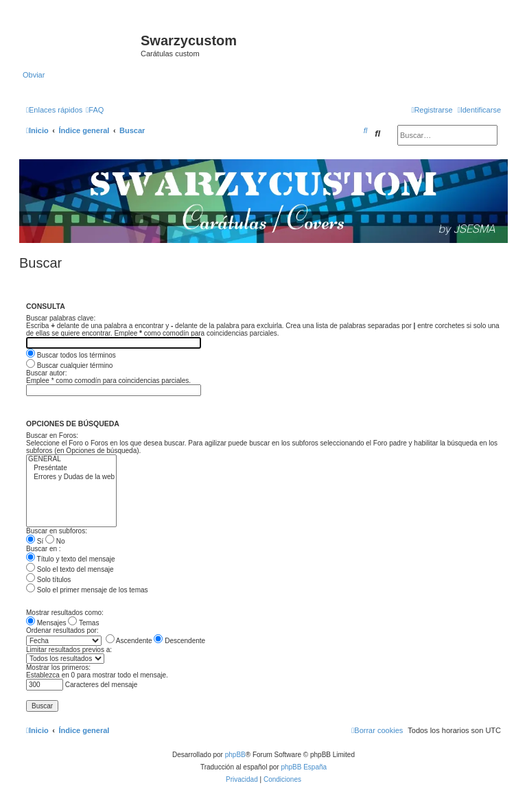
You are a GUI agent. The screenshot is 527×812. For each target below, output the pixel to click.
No (55, 541)
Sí (35, 541)
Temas (83, 623)
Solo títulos (48, 580)
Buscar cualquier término (69, 366)
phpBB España (304, 767)
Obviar (34, 75)
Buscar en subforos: (57, 531)
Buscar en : (44, 549)
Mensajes (46, 623)
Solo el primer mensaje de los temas (87, 590)
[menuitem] (95, 110)
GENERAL (71, 460)
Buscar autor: (46, 373)
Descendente (179, 641)
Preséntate (71, 468)
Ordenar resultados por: (62, 630)
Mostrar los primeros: (58, 668)
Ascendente (129, 641)
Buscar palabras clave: (61, 318)
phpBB (235, 755)
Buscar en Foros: (52, 436)
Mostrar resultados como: (65, 613)
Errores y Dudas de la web (71, 477)
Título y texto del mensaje (71, 559)
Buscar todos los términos (71, 355)
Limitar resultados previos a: (69, 650)
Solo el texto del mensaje (70, 569)
